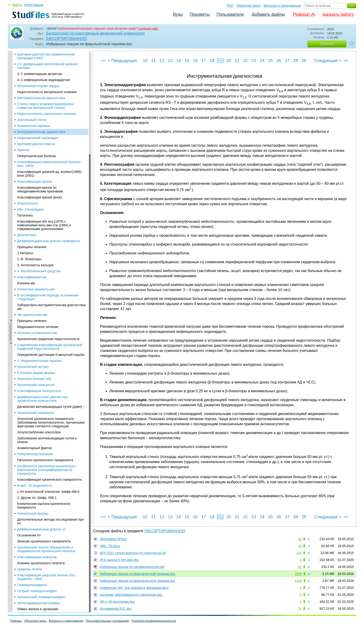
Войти (17, 5)
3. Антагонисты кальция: (36, 194)
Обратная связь (249, 6)
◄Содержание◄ (11, 132)
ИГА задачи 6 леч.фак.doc (119, 560)
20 (229, 61)
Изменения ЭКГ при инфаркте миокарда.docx (134, 588)
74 (300, 609)
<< (103, 61)
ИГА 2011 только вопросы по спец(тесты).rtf (133, 553)
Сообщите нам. (148, 29)
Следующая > (328, 61)
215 (299, 553)
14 (179, 61)
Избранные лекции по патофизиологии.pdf (132, 567)
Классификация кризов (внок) (39, 126)
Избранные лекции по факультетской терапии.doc (138, 574)
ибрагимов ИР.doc (113, 539)
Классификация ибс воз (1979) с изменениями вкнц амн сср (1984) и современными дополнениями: (44, 154)
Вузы (178, 14)
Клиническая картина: (34, 55)
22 (245, 61)
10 (145, 61)
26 (279, 61)
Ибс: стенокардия (31, 138)
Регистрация (34, 5)
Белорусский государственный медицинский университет (96, 33)
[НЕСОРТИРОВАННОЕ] (67, 39)
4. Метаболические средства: (39, 200)
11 (153, 61)
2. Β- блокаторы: (30, 188)
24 (262, 61)
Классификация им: (32, 206)
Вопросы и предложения (282, 6)
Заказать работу (338, 14)
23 (254, 61)
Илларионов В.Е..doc (116, 609)
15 (187, 61)
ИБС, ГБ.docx (110, 546)
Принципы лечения (32, 176)
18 (212, 61)
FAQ (230, 6)
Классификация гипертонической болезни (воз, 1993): (49, 93)
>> (346, 61)
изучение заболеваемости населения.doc (131, 595)
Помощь (16, 621)
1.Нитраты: (26, 182)
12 (162, 61)
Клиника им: (26, 212)
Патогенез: (25, 144)
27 (287, 61)
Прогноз (23, 79)
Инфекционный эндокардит (38, 67)
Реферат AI (304, 14)
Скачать (327, 44)
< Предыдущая (122, 61)
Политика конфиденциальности (154, 621)
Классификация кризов (35, 110)
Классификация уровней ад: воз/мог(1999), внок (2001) (50, 103)
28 (296, 61)
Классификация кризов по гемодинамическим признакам (40, 118)
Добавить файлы (268, 14)
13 (170, 61)
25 (270, 61)
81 (300, 567)
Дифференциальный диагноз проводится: (49, 170)
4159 (298, 581)
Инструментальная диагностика (41, 61)
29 (304, 61)
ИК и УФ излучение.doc (117, 602)
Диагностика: (27, 164)
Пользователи (230, 14)
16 (195, 61)
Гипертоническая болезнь (37, 85)
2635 (298, 574)
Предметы (200, 14)
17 (204, 61)
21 (237, 61)
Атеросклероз (28, 132)
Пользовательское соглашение (107, 621)
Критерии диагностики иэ (36, 73)
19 (220, 61)
